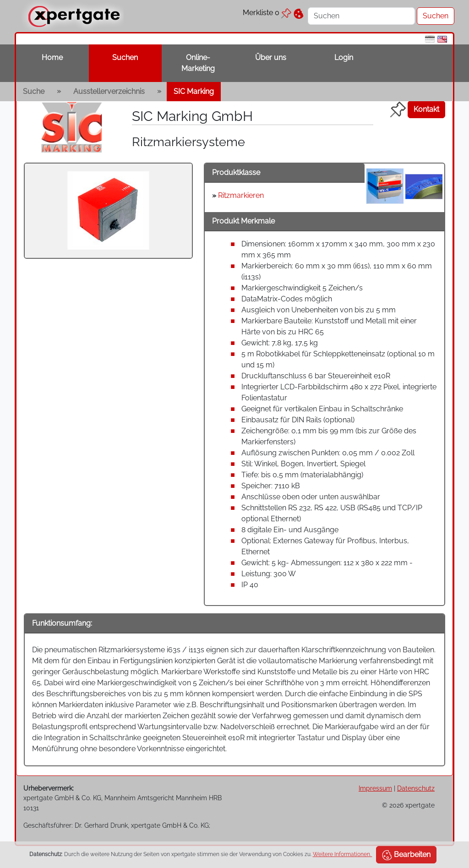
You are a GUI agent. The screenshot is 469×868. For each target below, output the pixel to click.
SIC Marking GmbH (192, 116)
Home (52, 57)
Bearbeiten (406, 855)
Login (344, 57)
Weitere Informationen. (343, 854)
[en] (442, 39)
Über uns (271, 57)
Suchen (125, 57)
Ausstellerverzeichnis (109, 91)
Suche (34, 91)
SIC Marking (194, 91)
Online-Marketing (198, 63)
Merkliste (267, 13)
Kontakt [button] (426, 109)
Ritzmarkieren (241, 195)
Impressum (375, 788)
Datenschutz (416, 788)
